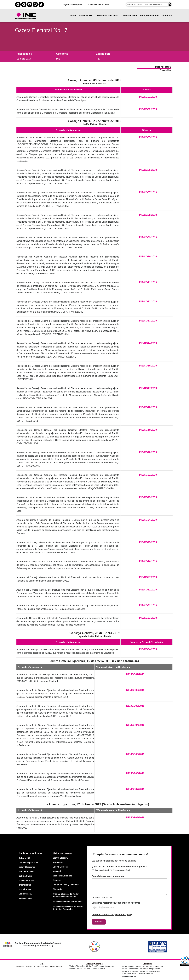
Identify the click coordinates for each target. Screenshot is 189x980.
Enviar (99, 922)
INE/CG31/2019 (148, 590)
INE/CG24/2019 (148, 520)
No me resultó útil (122, 870)
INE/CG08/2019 (148, 215)
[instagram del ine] (35, 4)
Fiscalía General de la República (68, 902)
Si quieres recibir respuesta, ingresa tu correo (116, 903)
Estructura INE (25, 894)
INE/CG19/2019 (148, 430)
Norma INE (58, 862)
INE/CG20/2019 (148, 452)
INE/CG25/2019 (148, 542)
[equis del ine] (24, 4)
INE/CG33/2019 (148, 618)
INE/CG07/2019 (148, 192)
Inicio (73, 16)
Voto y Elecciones (150, 16)
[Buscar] (170, 4)
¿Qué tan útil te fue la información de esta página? (119, 867)
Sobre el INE (86, 16)
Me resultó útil (102, 870)
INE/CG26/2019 (148, 561)
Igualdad (57, 871)
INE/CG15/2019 (148, 366)
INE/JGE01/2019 (135, 674)
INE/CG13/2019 (148, 321)
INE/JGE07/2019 (135, 789)
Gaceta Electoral (60, 867)
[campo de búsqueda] (147, 4)
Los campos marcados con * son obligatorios (114, 861)
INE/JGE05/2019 (135, 754)
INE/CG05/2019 (148, 137)
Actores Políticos (27, 871)
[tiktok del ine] (41, 4)
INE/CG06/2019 (148, 170)
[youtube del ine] (30, 4)
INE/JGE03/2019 (135, 706)
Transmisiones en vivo (98, 4)
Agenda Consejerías (73, 4)
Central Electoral (60, 858)
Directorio (57, 889)
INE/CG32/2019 (148, 605)
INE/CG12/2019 (148, 302)
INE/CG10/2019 (148, 257)
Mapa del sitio (25, 898)
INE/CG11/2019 (148, 282)
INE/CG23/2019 (148, 497)
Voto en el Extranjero (62, 876)
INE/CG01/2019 (148, 97)
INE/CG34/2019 (148, 649)
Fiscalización (25, 889)
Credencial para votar (107, 16)
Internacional (25, 885)
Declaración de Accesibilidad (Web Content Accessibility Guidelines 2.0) (38, 944)
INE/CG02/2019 (148, 109)
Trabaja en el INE (26, 880)
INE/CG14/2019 (148, 343)
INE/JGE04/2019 (135, 725)
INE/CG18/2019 (148, 407)
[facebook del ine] (18, 4)
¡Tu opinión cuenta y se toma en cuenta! (120, 854)
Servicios (167, 16)
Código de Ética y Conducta (66, 885)
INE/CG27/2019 (148, 577)
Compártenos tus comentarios (108, 876)
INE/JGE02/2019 (135, 690)
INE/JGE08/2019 (135, 818)
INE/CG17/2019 (148, 388)
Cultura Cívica (129, 16)
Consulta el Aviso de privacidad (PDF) (112, 915)
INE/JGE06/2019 (135, 773)
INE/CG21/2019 (148, 475)
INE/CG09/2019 (148, 237)
